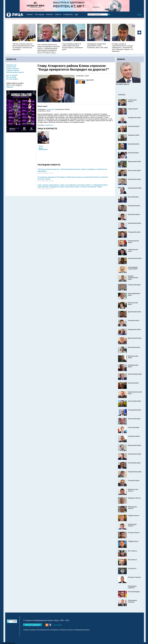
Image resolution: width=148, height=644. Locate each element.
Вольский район (133, 197)
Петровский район (134, 206)
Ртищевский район (134, 232)
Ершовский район (134, 214)
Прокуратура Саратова (132, 587)
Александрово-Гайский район (133, 268)
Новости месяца (12, 69)
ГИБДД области (133, 541)
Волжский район (133, 153)
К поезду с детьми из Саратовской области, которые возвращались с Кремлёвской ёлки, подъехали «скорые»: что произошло (122, 48)
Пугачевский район (134, 463)
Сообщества (68, 14)
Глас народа (39, 14)
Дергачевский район (135, 338)
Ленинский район (134, 126)
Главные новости (13, 70)
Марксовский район (135, 445)
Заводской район (134, 135)
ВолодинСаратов (123, 84)
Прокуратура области (132, 525)
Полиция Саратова (134, 577)
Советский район (134, 427)
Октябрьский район (134, 118)
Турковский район (134, 436)
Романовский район (135, 454)
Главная (30, 14)
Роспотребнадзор (134, 592)
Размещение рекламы (82, 630)
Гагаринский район (134, 285)
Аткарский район (134, 321)
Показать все (11, 65)
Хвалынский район (134, 419)
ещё (76, 14)
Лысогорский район (134, 401)
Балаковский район (134, 179)
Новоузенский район (135, 258)
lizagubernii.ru (49, 125)
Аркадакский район (134, 329)
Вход (139, 14)
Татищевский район (135, 410)
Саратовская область (132, 101)
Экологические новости (15, 72)
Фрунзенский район (134, 162)
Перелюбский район (135, 472)
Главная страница (29, 630)
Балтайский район (134, 347)
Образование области (132, 508)
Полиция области (134, 533)
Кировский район (134, 144)
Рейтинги (49, 14)
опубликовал (50, 109)
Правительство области (133, 490)
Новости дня (11, 67)
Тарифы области (134, 516)
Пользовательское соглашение (47, 630)
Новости (58, 14)
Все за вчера (11, 77)
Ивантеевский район (135, 374)
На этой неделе (12, 79)
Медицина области (134, 498)
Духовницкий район (134, 312)
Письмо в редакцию (33, 625)
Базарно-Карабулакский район (133, 278)
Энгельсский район (134, 171)
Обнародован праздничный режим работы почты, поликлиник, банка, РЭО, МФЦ (97, 46)
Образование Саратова (132, 601)
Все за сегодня (12, 75)
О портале (62, 630)
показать (10, 87)
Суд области (132, 568)
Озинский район (133, 383)
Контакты (70, 630)
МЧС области (132, 551)
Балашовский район (135, 188)
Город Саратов (133, 109)
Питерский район (134, 481)
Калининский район (134, 223)
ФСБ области (132, 560)
